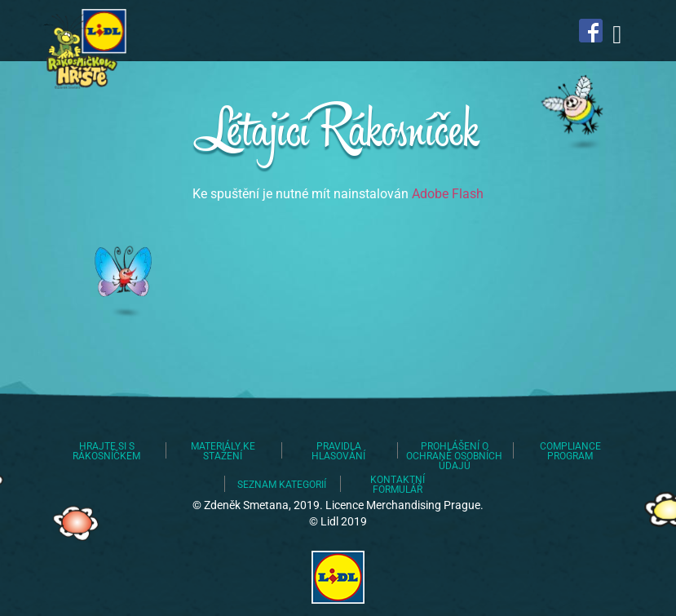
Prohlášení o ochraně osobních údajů (454, 456)
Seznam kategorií (282, 485)
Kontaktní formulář (398, 485)
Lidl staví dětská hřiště (82, 49)
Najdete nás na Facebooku (592, 31)
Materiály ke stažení (223, 451)
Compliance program (570, 451)
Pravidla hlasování (338, 451)
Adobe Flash (448, 194)
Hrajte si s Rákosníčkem (106, 451)
